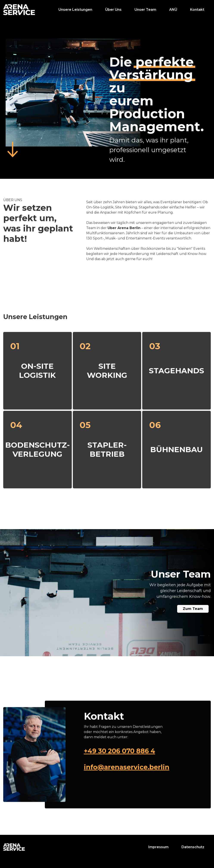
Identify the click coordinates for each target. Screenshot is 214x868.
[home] (19, 10)
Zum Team (193, 609)
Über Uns (113, 10)
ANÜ (173, 10)
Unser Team (145, 10)
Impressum (158, 847)
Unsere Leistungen (75, 10)
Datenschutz (193, 847)
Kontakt (197, 10)
